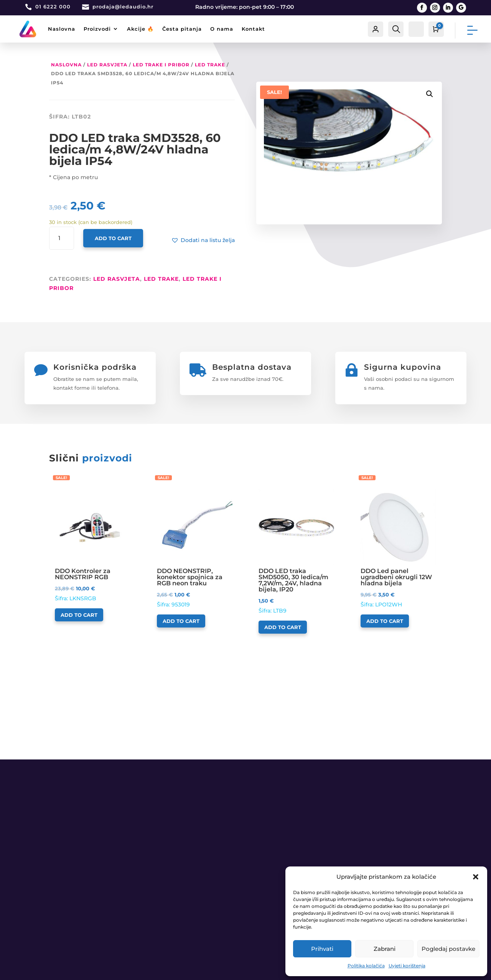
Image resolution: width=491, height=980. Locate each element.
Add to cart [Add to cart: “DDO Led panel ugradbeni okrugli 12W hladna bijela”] (385, 621)
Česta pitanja (182, 29)
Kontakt (253, 29)
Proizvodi (97, 29)
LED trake (210, 65)
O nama (222, 29)
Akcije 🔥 (140, 29)
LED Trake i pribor (161, 65)
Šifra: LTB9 (296, 552)
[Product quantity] (62, 239)
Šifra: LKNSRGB (93, 546)
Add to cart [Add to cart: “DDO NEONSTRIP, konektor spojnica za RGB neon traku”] (181, 621)
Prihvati (322, 949)
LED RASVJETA (107, 65)
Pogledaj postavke (448, 949)
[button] (476, 877)
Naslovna (62, 29)
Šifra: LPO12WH (398, 549)
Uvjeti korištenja (407, 966)
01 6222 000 (53, 7)
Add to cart (113, 238)
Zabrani (385, 949)
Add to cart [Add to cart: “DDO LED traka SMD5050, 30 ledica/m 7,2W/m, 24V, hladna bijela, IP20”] (283, 627)
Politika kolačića (366, 966)
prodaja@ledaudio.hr (123, 7)
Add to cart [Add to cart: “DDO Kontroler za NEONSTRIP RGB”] (79, 615)
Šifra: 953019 (195, 549)
